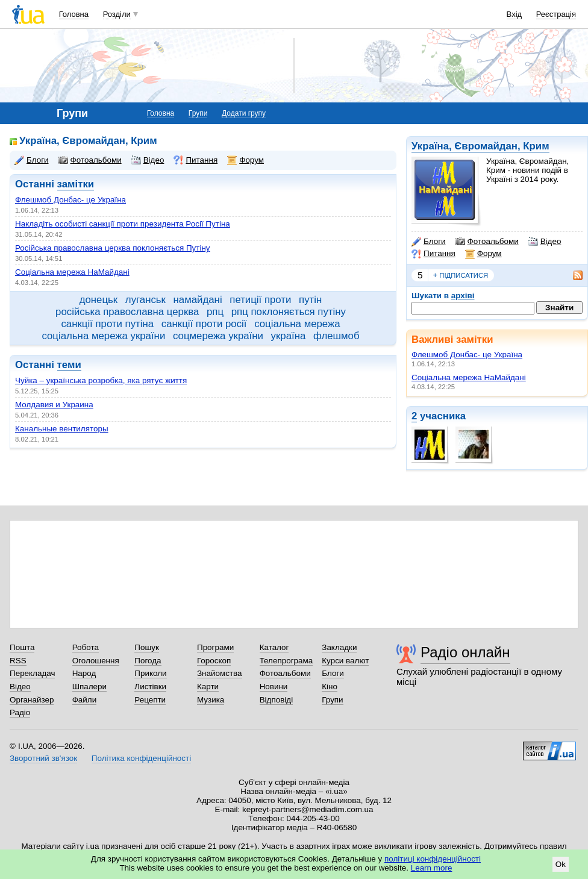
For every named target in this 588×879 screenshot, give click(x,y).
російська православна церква (127, 312)
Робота (86, 647)
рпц (215, 312)
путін (310, 300)
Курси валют (345, 661)
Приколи (150, 673)
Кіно (330, 687)
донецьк (99, 300)
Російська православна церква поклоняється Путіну (113, 248)
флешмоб (336, 336)
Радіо (20, 712)
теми (69, 365)
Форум (483, 254)
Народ (84, 673)
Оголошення (96, 661)
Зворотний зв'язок (43, 758)
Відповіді (277, 700)
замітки (76, 184)
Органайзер (32, 700)
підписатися (461, 275)
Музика (211, 700)
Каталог (274, 647)
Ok (561, 864)
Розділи (117, 14)
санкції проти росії (204, 324)
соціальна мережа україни (103, 336)
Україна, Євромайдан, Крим (480, 146)
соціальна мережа (297, 324)
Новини (274, 687)
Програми (215, 647)
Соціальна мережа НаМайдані (469, 377)
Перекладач (32, 673)
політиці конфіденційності (433, 859)
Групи (198, 113)
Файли (85, 700)
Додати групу (244, 113)
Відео (545, 242)
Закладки (339, 647)
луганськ (145, 300)
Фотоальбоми (487, 242)
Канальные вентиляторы (62, 429)
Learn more (432, 868)
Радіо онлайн (465, 652)
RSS (18, 661)
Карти (208, 687)
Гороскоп (214, 661)
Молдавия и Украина (54, 405)
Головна (74, 14)
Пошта (22, 647)
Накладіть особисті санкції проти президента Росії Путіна (123, 224)
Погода (148, 661)
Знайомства (220, 673)
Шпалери (89, 687)
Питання (433, 254)
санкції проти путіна (107, 324)
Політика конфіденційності (141, 758)
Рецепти (150, 700)
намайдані (198, 300)
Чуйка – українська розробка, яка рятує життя (101, 380)
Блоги (429, 242)
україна (289, 336)
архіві (463, 296)
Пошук (147, 647)
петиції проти (260, 300)
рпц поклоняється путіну (289, 312)
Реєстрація (556, 14)
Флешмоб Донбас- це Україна (467, 355)
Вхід (514, 14)
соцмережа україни (218, 336)
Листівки (150, 687)
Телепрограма (286, 661)
